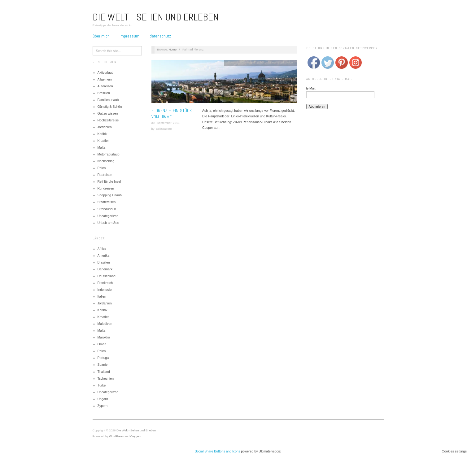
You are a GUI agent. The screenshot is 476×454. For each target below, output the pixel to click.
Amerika (104, 255)
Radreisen (105, 175)
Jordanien (105, 127)
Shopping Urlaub (110, 195)
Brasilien (104, 93)
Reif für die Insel (109, 181)
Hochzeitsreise (108, 120)
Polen (102, 168)
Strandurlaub (107, 209)
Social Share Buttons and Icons (218, 451)
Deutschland (107, 276)
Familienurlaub (108, 100)
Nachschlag (106, 161)
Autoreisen (105, 86)
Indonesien (105, 290)
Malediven (105, 324)
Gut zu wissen (108, 113)
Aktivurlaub (106, 72)
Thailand (104, 372)
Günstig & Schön (110, 107)
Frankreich (105, 283)
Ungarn (103, 399)
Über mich (101, 36)
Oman (102, 344)
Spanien (104, 365)
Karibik (103, 134)
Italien (102, 296)
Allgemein (105, 79)
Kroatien (104, 141)
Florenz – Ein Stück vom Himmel (172, 114)
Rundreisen (106, 188)
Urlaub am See (108, 223)
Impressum (129, 36)
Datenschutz (160, 36)
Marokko (104, 337)
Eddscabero (164, 129)
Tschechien (106, 378)
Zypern (103, 406)
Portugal (104, 358)
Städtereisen (107, 202)
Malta (102, 147)
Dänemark (105, 269)
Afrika (102, 249)
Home (173, 49)
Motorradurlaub (109, 154)
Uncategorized (108, 216)
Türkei (102, 385)
